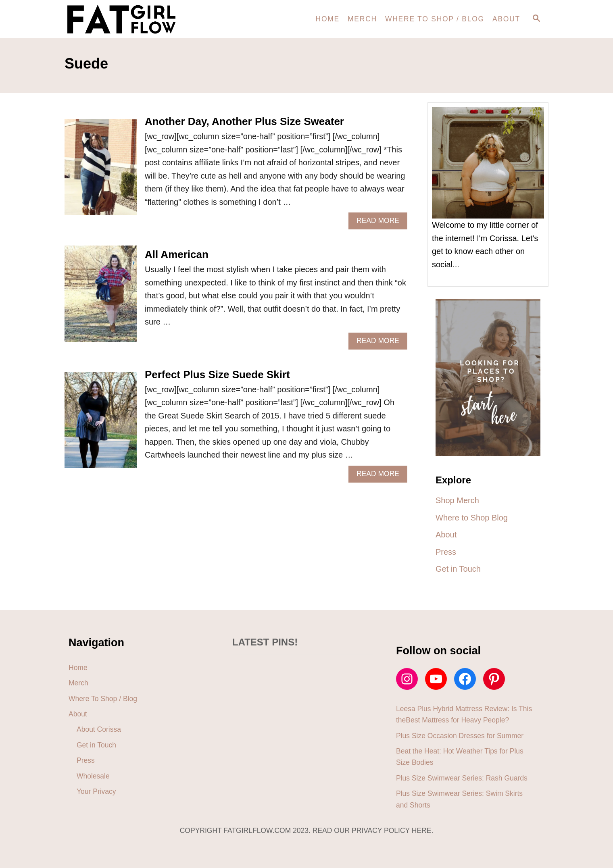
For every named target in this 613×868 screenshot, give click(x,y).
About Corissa (99, 729)
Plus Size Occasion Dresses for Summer (460, 736)
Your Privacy (96, 791)
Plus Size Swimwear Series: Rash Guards (462, 778)
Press (86, 760)
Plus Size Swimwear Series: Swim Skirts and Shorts (459, 799)
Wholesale (93, 776)
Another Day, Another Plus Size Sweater (244, 121)
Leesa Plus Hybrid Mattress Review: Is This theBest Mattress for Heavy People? (464, 714)
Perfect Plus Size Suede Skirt (217, 375)
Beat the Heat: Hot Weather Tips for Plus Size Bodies (460, 757)
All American (177, 254)
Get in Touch (96, 745)
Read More (381, 223)
